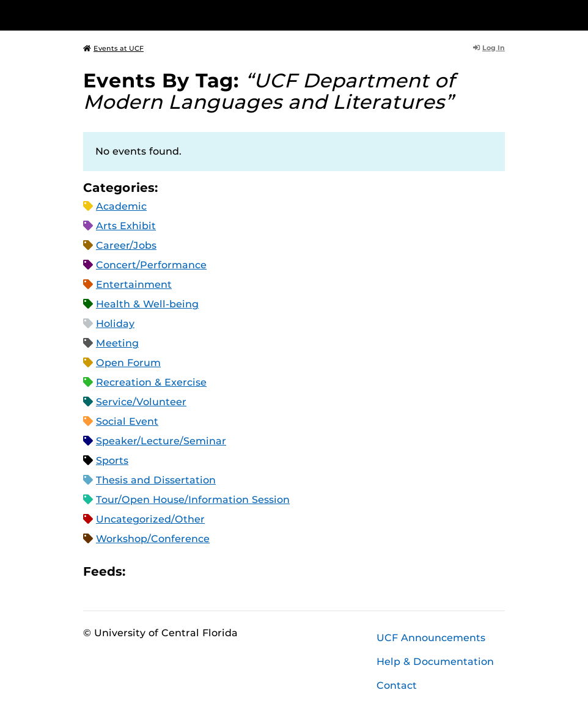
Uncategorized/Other (150, 519)
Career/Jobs (126, 245)
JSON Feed (224, 571)
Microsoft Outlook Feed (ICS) (162, 571)
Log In (489, 48)
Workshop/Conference (153, 539)
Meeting (117, 343)
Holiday (115, 324)
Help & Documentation (435, 662)
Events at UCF (113, 48)
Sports (112, 461)
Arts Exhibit (126, 226)
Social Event (127, 421)
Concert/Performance (151, 265)
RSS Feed (183, 571)
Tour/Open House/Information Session (193, 500)
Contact (397, 685)
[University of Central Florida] (164, 15)
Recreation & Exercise (151, 382)
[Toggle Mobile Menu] (502, 14)
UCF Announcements (431, 638)
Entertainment (134, 284)
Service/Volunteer (141, 402)
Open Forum (128, 363)
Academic (121, 206)
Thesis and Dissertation (156, 480)
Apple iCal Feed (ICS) (141, 571)
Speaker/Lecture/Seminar (161, 441)
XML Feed (204, 571)
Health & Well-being (147, 304)
